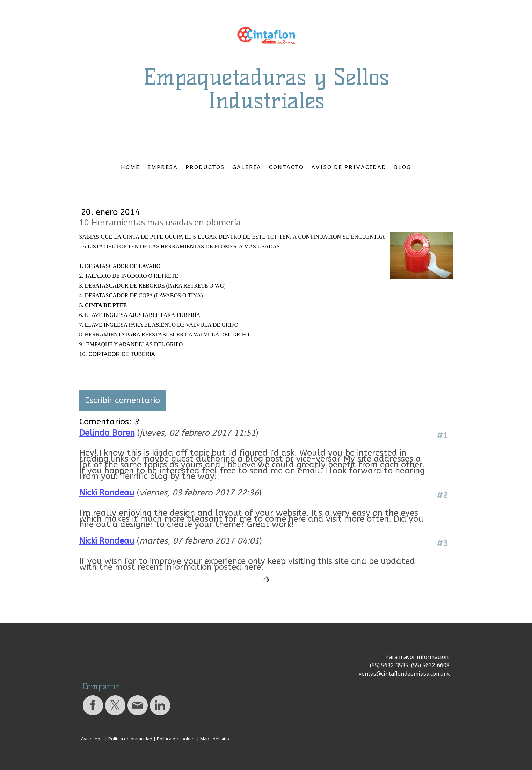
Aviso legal (92, 739)
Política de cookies (176, 739)
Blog (403, 167)
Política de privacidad (130, 739)
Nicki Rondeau (107, 493)
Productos (205, 167)
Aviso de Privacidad (349, 167)
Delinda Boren (107, 433)
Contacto (286, 167)
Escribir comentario (122, 400)
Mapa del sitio (215, 739)
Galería (247, 167)
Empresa (163, 167)
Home (130, 167)
